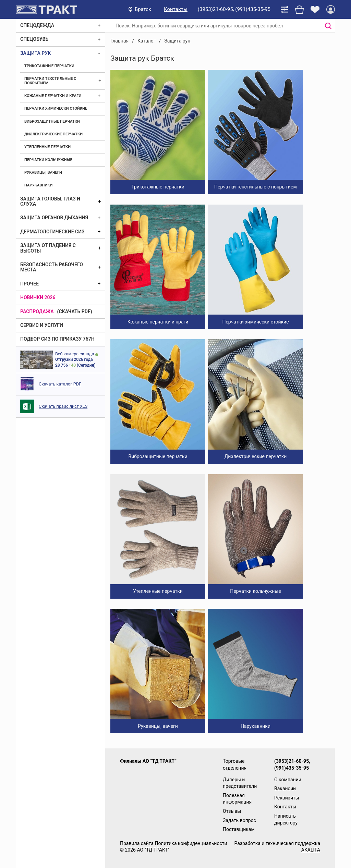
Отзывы (232, 811)
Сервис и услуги (42, 325)
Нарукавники (38, 185)
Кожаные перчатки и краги (53, 96)
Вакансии (285, 788)
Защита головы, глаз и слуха (50, 201)
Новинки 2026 (38, 297)
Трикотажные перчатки (49, 66)
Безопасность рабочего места (52, 267)
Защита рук (35, 53)
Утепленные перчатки (47, 147)
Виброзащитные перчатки (52, 121)
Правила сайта (137, 843)
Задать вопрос (239, 820)
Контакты (176, 9)
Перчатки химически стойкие (56, 108)
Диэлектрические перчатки (53, 134)
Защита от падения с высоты (48, 248)
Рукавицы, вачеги (43, 173)
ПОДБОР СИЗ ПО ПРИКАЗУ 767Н (57, 339)
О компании (288, 780)
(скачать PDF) (75, 311)
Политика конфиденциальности (191, 843)
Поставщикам (239, 829)
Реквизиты (287, 798)
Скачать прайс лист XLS (63, 406)
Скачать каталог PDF (60, 384)
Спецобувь (34, 39)
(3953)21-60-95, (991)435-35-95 (234, 9)
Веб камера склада (75, 354)
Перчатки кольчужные (48, 160)
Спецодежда (37, 25)
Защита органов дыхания (54, 218)
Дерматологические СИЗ (52, 232)
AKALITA (311, 850)
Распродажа (37, 311)
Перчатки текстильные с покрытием (50, 81)
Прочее (29, 284)
